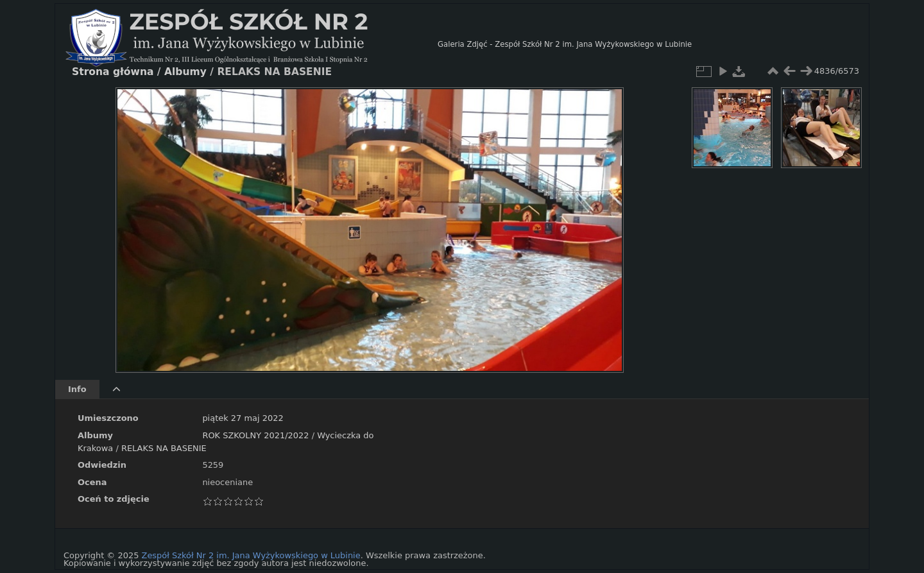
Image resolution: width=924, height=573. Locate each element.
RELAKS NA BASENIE (164, 448)
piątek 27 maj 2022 (243, 418)
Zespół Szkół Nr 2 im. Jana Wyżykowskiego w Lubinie (251, 555)
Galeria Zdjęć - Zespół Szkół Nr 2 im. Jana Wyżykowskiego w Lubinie (565, 44)
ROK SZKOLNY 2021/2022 (255, 435)
